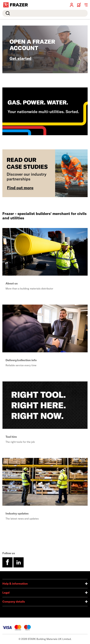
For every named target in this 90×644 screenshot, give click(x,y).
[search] (45, 13)
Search (7, 13)
